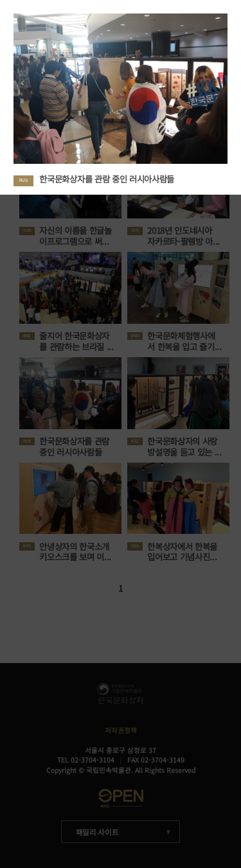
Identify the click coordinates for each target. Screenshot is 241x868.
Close (231, 10)
